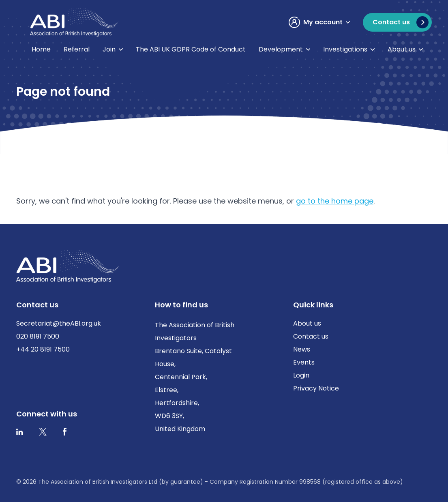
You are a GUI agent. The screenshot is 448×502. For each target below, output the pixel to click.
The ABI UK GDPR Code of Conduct (191, 49)
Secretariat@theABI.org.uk (59, 323)
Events (304, 362)
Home (41, 49)
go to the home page (335, 201)
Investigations (345, 49)
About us (402, 49)
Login (301, 375)
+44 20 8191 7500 (43, 349)
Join (109, 49)
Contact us (311, 336)
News (302, 349)
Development (281, 49)
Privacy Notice (316, 388)
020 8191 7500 (38, 336)
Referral (77, 49)
